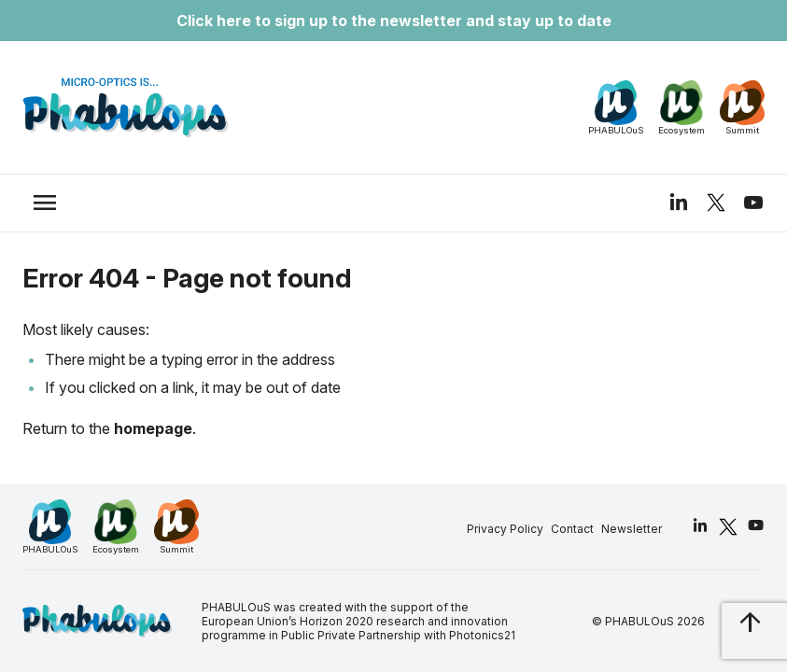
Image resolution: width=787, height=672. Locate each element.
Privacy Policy (505, 529)
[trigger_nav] (45, 203)
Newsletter (632, 529)
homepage (153, 428)
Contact (572, 529)
